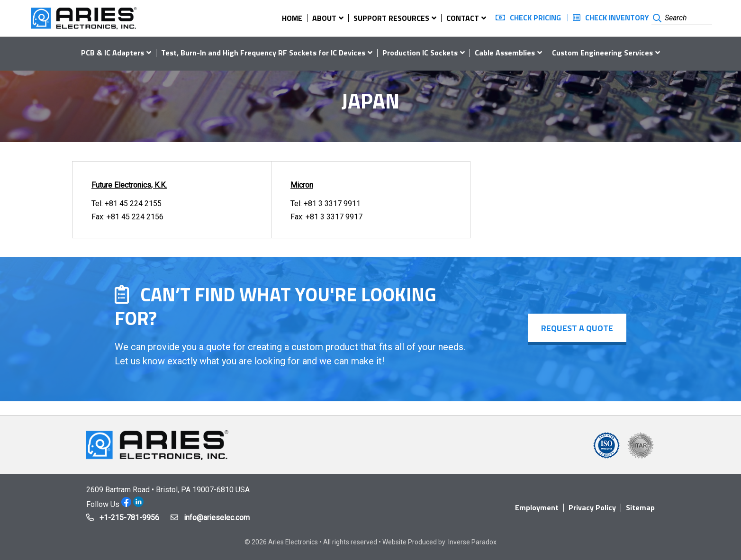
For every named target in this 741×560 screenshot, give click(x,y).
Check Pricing (535, 18)
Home (292, 18)
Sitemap (640, 507)
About (324, 18)
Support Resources (391, 18)
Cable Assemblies (505, 53)
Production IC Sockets (420, 53)
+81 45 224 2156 (135, 217)
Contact (463, 18)
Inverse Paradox (472, 542)
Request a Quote (576, 328)
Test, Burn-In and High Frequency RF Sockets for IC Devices (263, 53)
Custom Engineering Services (602, 53)
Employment (537, 507)
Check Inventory (617, 18)
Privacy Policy (592, 507)
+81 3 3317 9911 (332, 203)
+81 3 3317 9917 (334, 217)
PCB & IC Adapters (113, 53)
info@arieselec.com (217, 518)
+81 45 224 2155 (133, 203)
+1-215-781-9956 (129, 518)
